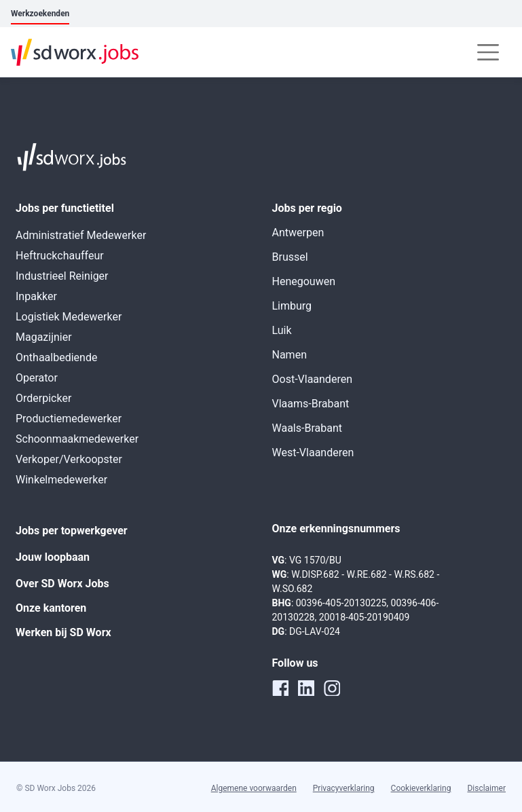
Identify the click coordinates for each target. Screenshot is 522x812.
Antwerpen (298, 233)
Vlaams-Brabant (311, 404)
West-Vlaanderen (313, 453)
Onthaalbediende (56, 357)
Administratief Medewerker (81, 235)
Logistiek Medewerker (69, 317)
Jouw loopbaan (53, 557)
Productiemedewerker (69, 419)
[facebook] (280, 688)
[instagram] (332, 688)
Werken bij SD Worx (63, 632)
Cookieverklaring (421, 788)
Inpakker (36, 296)
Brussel (290, 257)
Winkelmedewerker (61, 480)
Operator (37, 378)
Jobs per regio (307, 208)
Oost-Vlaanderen (312, 379)
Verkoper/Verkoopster (69, 459)
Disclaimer (486, 788)
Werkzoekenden (40, 14)
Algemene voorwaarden (254, 788)
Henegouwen (304, 281)
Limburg (292, 306)
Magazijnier (44, 337)
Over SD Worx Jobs (62, 584)
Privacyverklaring (344, 788)
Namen (290, 355)
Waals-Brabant (307, 428)
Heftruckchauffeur (60, 256)
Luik (282, 330)
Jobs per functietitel (65, 208)
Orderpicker (43, 398)
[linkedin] (306, 688)
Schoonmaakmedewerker (77, 439)
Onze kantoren (51, 608)
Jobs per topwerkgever (72, 531)
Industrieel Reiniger (62, 276)
